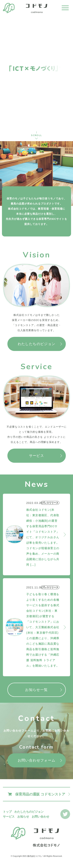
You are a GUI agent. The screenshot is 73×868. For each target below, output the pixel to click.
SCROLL (36, 135)
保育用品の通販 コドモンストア (36, 794)
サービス (37, 456)
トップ (7, 812)
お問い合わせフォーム (37, 760)
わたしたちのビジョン (37, 344)
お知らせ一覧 (36, 690)
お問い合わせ (40, 817)
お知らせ (23, 817)
